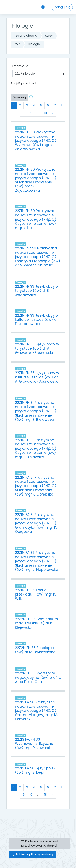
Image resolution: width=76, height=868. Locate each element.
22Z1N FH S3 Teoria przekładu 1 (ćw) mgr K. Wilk (35, 594)
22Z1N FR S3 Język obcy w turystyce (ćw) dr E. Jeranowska (37, 291)
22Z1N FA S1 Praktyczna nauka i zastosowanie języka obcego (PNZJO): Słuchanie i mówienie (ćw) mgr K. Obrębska (36, 486)
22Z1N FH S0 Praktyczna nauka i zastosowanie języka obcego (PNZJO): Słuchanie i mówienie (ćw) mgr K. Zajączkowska (36, 180)
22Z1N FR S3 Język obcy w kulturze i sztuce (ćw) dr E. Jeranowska (37, 320)
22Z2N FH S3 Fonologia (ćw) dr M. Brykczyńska (35, 650)
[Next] (53, 113)
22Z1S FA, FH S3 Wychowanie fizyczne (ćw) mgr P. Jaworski (34, 744)
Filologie (34, 44)
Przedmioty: (19, 66)
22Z (18, 44)
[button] (32, 97)
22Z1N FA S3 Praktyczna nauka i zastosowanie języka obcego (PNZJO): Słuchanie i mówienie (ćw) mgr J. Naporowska (37, 561)
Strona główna (26, 36)
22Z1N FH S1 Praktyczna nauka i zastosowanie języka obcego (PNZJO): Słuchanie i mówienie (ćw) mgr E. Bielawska (36, 411)
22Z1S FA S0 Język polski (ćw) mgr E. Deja (36, 770)
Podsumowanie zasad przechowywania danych (40, 843)
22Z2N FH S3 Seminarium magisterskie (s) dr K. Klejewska (36, 623)
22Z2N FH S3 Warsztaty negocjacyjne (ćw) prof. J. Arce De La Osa (38, 678)
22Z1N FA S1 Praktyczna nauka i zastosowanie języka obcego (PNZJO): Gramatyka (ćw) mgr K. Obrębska (36, 523)
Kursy (49, 36)
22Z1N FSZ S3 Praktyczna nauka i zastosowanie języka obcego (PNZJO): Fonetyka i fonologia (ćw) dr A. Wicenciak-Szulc (38, 257)
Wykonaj (20, 97)
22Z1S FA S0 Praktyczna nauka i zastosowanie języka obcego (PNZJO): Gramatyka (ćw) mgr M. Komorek (36, 711)
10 (31, 113)
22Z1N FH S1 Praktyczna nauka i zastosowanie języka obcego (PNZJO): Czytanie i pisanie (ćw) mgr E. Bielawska (36, 448)
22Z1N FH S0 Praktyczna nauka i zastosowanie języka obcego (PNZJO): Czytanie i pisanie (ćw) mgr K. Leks (36, 219)
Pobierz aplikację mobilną (33, 854)
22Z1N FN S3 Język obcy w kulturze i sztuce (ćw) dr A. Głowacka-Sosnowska (37, 377)
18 (45, 113)
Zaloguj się (62, 7)
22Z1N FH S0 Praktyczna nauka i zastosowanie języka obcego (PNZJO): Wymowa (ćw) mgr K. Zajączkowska (36, 141)
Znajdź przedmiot (24, 83)
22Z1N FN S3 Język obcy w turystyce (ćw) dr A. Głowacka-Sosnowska (37, 348)
